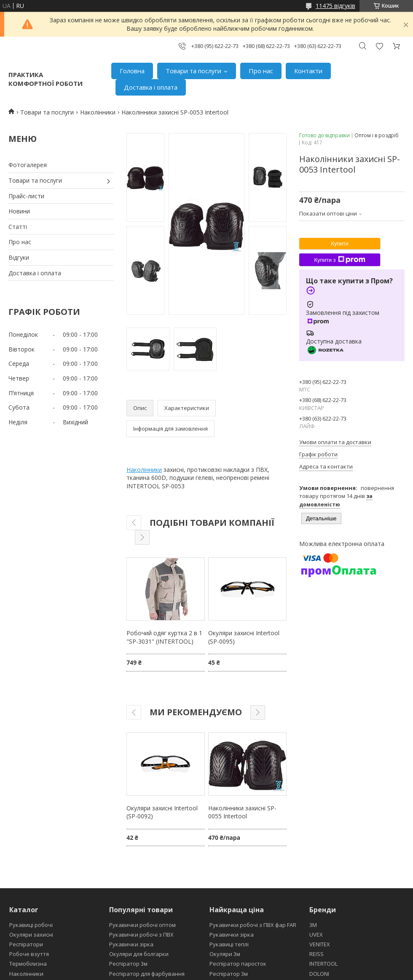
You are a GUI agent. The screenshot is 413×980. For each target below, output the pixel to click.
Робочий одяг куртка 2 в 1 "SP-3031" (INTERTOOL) (164, 637)
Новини (19, 211)
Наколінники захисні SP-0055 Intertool (242, 812)
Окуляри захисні (31, 935)
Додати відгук (379, 46)
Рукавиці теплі (229, 944)
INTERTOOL (323, 964)
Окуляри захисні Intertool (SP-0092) (162, 812)
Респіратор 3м (128, 964)
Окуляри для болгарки (139, 954)
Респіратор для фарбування (147, 974)
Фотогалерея (28, 165)
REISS (316, 954)
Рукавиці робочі (31, 925)
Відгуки (19, 257)
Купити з (339, 260)
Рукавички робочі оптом (142, 925)
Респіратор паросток (238, 964)
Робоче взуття (29, 954)
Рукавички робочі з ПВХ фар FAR (253, 925)
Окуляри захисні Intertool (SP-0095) (244, 637)
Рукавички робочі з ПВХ (141, 935)
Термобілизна (28, 964)
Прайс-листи (26, 196)
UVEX (316, 935)
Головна (132, 71)
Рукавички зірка (131, 944)
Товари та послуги (193, 71)
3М (313, 925)
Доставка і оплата (151, 87)
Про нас (261, 71)
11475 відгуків (335, 6)
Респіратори (26, 944)
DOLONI (319, 974)
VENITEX (320, 944)
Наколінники (98, 112)
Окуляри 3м (225, 954)
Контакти (308, 71)
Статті (18, 227)
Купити (340, 244)
